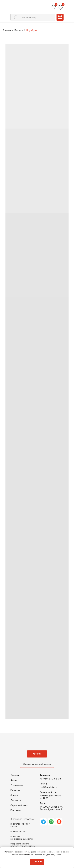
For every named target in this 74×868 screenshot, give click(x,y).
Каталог (19, 30)
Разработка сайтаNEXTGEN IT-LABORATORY (23, 845)
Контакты (16, 810)
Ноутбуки (32, 30)
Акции (14, 780)
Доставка (16, 800)
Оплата (14, 795)
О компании (17, 785)
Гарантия (15, 790)
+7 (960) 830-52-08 (50, 779)
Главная (7, 30)
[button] (37, 764)
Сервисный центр (20, 805)
